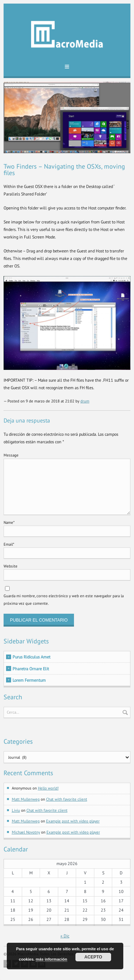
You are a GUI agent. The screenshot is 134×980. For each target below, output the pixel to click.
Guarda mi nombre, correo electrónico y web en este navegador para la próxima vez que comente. (64, 600)
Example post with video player (73, 821)
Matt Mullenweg (26, 799)
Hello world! (48, 788)
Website (11, 566)
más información (51, 959)
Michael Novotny (26, 832)
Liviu (16, 810)
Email (9, 544)
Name (9, 522)
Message (11, 455)
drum (85, 401)
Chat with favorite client (67, 799)
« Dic (65, 936)
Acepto (93, 957)
